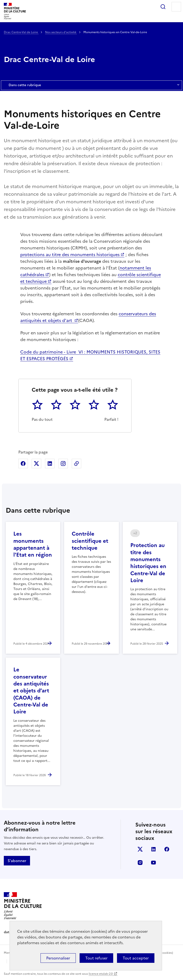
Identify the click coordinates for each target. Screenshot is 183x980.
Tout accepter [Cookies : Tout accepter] (136, 958)
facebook (167, 849)
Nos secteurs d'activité (61, 32)
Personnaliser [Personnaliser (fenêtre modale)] (58, 958)
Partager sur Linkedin (50, 464)
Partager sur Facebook (23, 464)
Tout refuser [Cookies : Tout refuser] (96, 958)
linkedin (153, 849)
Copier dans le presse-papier (76, 464)
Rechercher (163, 7)
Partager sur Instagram (63, 464)
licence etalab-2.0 (101, 974)
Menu (176, 7)
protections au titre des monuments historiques (70, 255)
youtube (153, 863)
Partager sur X (36, 464)
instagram (140, 863)
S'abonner (17, 861)
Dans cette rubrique (91, 85)
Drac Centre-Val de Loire (21, 32)
